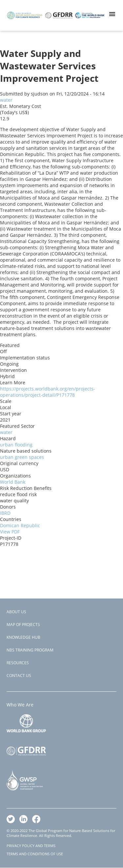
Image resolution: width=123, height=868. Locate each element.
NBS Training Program (30, 650)
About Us (16, 612)
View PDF (10, 532)
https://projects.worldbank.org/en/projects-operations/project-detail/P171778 (48, 392)
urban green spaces (22, 457)
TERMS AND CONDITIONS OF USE (35, 854)
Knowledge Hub (23, 637)
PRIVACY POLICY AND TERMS (31, 846)
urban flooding (16, 445)
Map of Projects (23, 625)
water (6, 100)
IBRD (5, 513)
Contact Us (19, 676)
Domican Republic (20, 525)
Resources (18, 663)
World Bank (13, 482)
